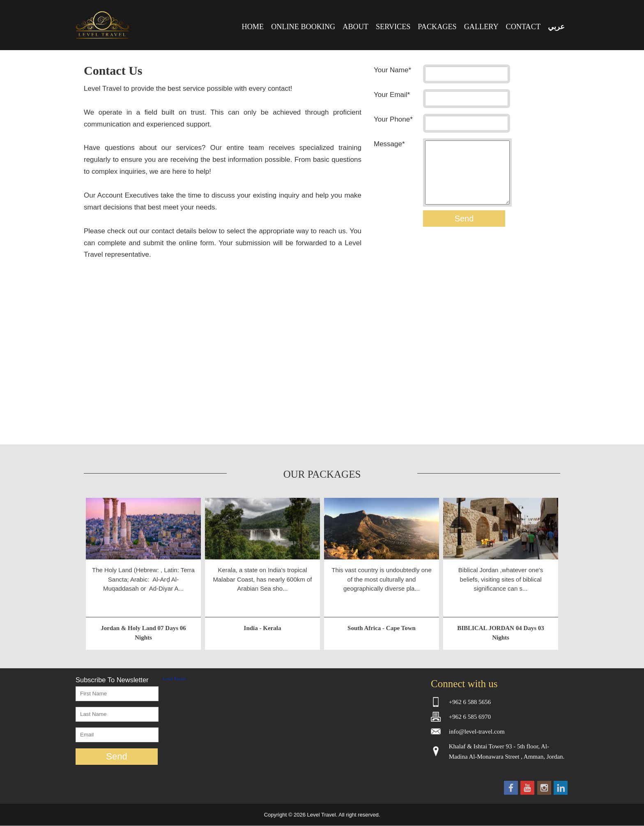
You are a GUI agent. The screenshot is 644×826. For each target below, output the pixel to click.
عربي (556, 27)
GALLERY (481, 27)
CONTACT (523, 27)
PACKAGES (437, 27)
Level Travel (174, 679)
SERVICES (393, 27)
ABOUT (355, 27)
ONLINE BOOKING (303, 27)
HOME (253, 27)
